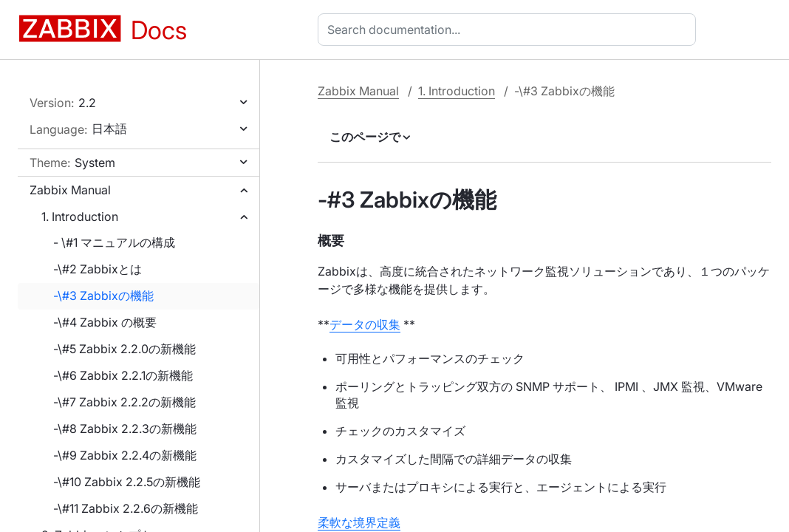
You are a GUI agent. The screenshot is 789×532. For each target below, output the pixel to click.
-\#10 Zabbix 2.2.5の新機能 (127, 482)
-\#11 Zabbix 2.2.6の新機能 (126, 508)
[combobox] (510, 30)
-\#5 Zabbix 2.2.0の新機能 (124, 349)
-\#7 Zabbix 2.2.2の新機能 (124, 402)
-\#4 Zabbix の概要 (105, 322)
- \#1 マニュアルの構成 (114, 242)
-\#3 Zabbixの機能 (103, 296)
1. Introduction (80, 216)
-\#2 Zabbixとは (98, 269)
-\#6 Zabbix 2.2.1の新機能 (123, 375)
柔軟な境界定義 (359, 522)
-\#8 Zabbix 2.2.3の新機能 (125, 429)
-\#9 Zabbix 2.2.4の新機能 (125, 455)
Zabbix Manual (70, 190)
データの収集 (365, 324)
